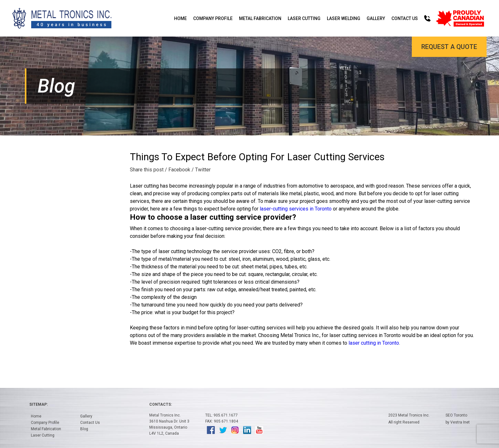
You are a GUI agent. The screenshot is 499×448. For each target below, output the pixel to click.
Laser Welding (344, 18)
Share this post (147, 170)
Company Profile (213, 18)
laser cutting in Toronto (374, 343)
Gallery (376, 18)
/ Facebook (178, 170)
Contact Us (405, 18)
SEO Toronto (456, 415)
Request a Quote (449, 47)
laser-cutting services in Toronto (296, 209)
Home (180, 18)
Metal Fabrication (260, 18)
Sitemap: (39, 404)
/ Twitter (201, 170)
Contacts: (161, 404)
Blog (84, 429)
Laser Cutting (304, 18)
